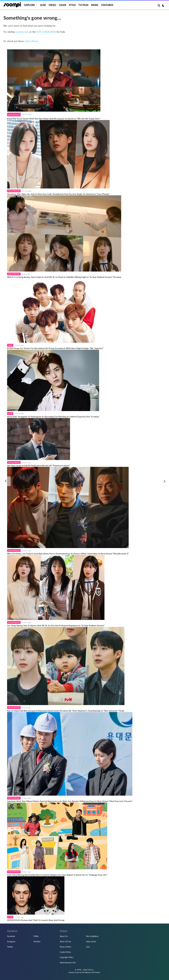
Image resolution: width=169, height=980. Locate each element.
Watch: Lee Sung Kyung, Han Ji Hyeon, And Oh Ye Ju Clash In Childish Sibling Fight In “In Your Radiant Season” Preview (64, 277)
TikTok (36, 936)
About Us (64, 936)
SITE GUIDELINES (46, 32)
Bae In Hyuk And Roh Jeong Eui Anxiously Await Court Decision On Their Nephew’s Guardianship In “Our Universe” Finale (66, 711)
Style (72, 5)
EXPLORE (30, 5)
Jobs (88, 947)
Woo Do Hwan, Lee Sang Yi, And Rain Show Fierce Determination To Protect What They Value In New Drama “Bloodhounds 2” (68, 554)
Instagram (11, 942)
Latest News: (32, 41)
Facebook (11, 936)
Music (95, 5)
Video (52, 5)
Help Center (91, 942)
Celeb (63, 5)
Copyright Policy (67, 957)
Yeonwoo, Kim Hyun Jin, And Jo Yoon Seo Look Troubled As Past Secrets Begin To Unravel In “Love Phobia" (58, 194)
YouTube (37, 942)
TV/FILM (83, 5)
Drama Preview (14, 115)
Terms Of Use (65, 942)
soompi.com (22, 32)
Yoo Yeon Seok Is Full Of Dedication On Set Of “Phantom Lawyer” (39, 465)
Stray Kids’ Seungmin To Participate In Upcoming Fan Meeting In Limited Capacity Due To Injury (53, 416)
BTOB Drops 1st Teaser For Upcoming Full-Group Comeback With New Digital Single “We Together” (55, 348)
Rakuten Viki (90, 972)
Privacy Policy (66, 947)
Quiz (43, 5)
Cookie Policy (65, 952)
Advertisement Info (68, 963)
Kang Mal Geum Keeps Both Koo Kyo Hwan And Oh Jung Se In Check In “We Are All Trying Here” (54, 119)
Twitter (10, 947)
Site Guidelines (92, 936)
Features (107, 5)
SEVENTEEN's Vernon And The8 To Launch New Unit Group (36, 920)
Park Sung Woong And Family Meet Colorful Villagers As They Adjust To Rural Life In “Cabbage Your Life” (57, 875)
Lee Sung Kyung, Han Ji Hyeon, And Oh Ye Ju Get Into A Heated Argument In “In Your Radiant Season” (56, 625)
